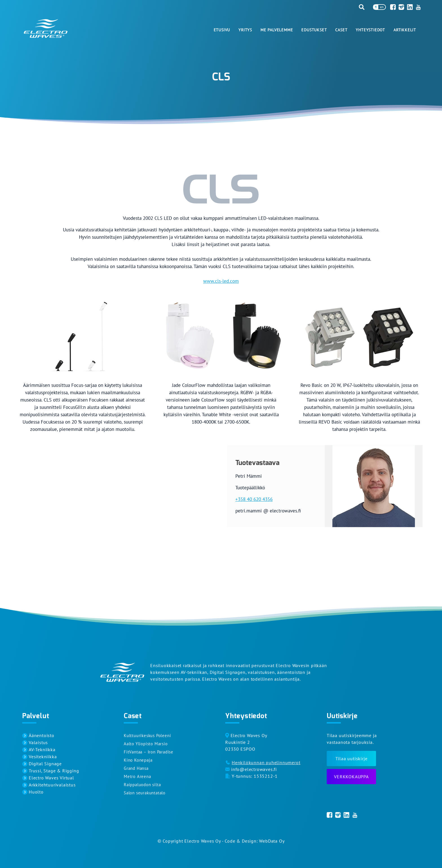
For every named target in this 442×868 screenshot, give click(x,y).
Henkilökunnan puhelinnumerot (266, 762)
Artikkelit (405, 30)
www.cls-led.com (221, 281)
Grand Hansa (136, 768)
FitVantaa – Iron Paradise (149, 752)
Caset (341, 30)
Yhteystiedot (370, 30)
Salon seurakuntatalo (145, 793)
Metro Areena (137, 776)
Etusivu (222, 30)
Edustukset (314, 30)
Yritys (245, 30)
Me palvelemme (277, 30)
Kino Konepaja (138, 760)
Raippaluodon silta (142, 785)
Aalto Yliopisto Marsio (146, 744)
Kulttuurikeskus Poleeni (147, 736)
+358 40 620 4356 (254, 499)
